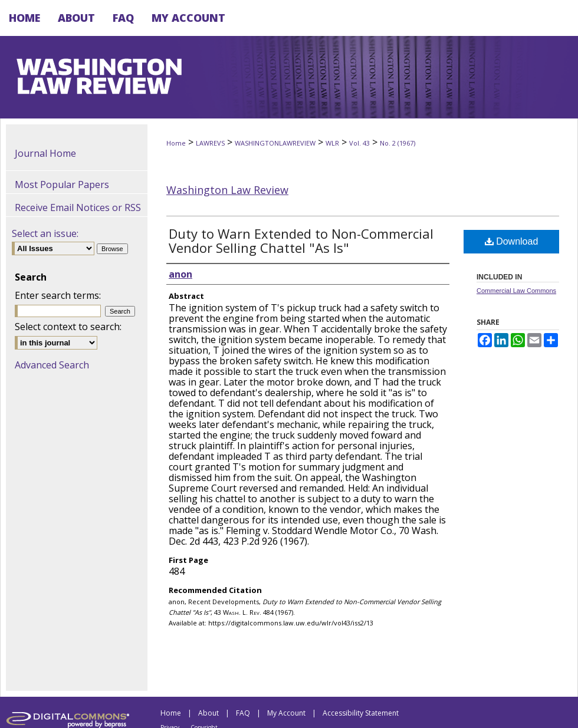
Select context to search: (68, 327)
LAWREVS (210, 143)
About (208, 713)
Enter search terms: (58, 295)
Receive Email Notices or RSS (78, 207)
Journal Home (45, 153)
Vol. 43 (359, 143)
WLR (332, 143)
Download (512, 241)
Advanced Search (52, 365)
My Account (286, 713)
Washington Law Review (227, 190)
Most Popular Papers (62, 185)
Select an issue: (45, 233)
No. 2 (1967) (398, 143)
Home (176, 143)
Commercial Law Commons (516, 291)
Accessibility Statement (361, 713)
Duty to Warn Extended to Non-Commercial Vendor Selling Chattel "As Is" (301, 241)
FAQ (243, 713)
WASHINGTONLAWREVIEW (275, 143)
